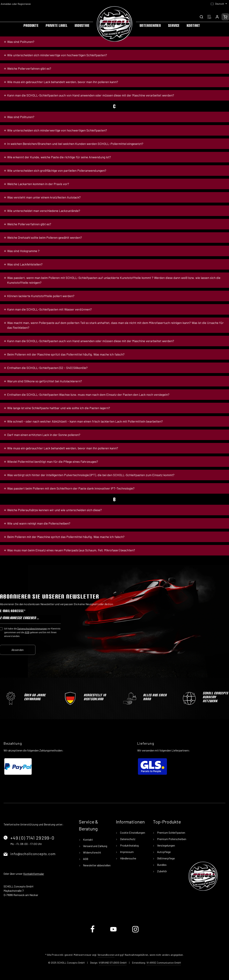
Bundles (162, 865)
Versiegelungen (166, 845)
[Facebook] (93, 932)
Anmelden (6, 4)
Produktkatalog (129, 845)
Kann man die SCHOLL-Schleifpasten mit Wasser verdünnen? (49, 309)
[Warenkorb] (225, 17)
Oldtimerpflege (166, 858)
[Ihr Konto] (217, 17)
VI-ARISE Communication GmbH (164, 963)
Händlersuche (128, 858)
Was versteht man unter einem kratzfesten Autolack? (44, 197)
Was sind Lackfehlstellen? (25, 264)
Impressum (127, 852)
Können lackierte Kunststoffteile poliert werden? (41, 296)
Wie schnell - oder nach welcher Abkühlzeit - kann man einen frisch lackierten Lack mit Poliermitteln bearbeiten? (85, 421)
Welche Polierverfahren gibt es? (29, 68)
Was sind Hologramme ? (23, 251)
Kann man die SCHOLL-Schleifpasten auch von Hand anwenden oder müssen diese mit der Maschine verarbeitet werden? (91, 95)
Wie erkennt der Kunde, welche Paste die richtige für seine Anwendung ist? (59, 157)
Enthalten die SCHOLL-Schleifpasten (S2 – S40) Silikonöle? (47, 368)
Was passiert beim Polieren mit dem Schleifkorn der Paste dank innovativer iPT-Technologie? (71, 488)
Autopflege (164, 852)
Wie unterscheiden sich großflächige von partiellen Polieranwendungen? (57, 170)
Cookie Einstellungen (132, 833)
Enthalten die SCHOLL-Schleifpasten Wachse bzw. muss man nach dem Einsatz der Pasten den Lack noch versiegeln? (88, 395)
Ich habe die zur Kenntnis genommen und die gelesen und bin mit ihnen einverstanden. (32, 632)
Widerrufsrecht (92, 852)
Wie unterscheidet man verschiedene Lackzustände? (44, 211)
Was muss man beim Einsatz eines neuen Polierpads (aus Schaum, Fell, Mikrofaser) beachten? (71, 550)
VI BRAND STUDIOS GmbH (113, 963)
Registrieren (24, 4)
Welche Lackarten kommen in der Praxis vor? (38, 184)
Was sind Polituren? (21, 42)
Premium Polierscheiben (171, 839)
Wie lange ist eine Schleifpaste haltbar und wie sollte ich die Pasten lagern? (59, 408)
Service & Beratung (88, 825)
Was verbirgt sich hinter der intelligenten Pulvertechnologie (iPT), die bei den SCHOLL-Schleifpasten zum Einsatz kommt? (91, 475)
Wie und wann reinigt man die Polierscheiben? (39, 523)
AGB (27, 632)
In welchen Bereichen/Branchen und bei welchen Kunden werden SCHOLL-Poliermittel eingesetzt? (75, 144)
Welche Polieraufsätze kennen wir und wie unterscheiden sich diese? (54, 510)
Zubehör (162, 871)
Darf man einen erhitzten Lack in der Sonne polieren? (44, 435)
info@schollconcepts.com (33, 854)
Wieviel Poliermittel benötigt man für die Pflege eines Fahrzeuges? (53, 462)
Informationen (130, 822)
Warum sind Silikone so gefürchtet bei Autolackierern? (45, 381)
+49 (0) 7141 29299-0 (32, 838)
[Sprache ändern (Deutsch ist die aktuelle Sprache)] (219, 4)
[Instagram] (135, 932)
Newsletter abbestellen (97, 865)
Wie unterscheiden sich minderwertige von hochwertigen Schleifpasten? (57, 55)
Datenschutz (127, 839)
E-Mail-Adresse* (13, 611)
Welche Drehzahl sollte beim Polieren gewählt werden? (45, 237)
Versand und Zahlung (95, 846)
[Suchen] (201, 17)
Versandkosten (106, 955)
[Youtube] (114, 932)
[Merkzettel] (209, 17)
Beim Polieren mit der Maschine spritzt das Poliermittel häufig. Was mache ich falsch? (66, 354)
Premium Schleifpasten (171, 833)
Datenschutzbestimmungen (32, 628)
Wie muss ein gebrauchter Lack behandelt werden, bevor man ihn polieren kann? (63, 82)
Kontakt (88, 839)
